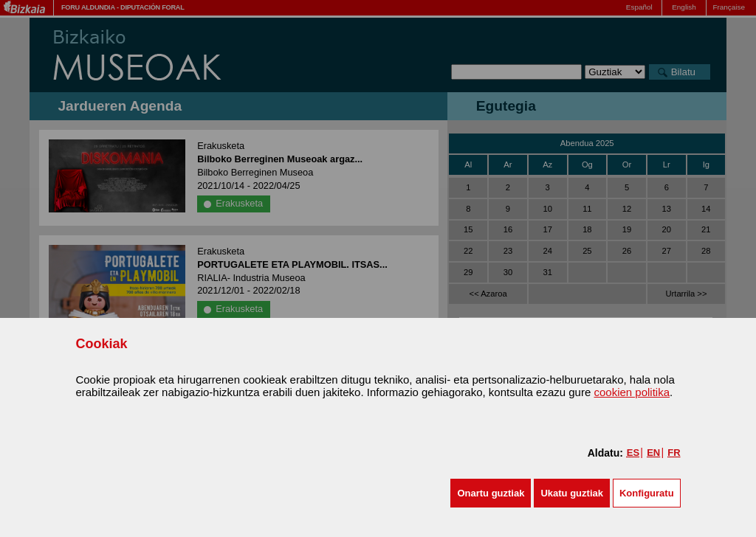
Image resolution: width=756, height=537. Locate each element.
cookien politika (632, 392)
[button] (491, 493)
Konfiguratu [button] (647, 493)
